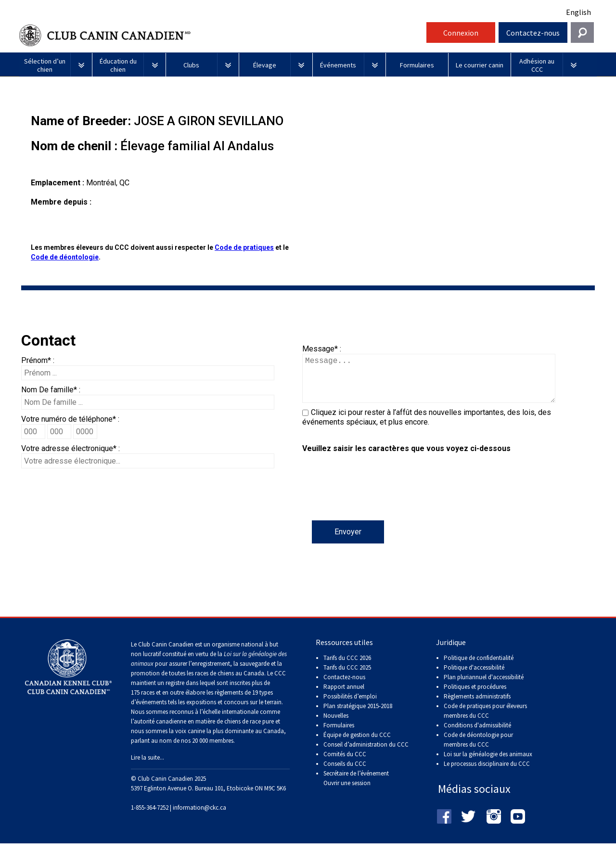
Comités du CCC (345, 764)
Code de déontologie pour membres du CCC (478, 749)
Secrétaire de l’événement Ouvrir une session (356, 788)
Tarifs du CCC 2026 (347, 667)
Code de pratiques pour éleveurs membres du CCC (485, 720)
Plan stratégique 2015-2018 (358, 716)
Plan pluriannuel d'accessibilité (484, 687)
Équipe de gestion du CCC (357, 744)
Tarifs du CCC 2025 (347, 677)
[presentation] (375, 502)
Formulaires (339, 735)
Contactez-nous (533, 33)
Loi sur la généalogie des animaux (488, 764)
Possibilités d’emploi (350, 706)
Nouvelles (336, 725)
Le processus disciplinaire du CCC (487, 773)
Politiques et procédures (475, 696)
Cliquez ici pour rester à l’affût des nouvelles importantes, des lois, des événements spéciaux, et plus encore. (427, 427)
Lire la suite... (148, 767)
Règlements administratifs (477, 706)
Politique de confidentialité (479, 667)
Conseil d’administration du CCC (366, 754)
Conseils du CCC (345, 773)
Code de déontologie (65, 257)
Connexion (461, 33)
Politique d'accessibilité (474, 677)
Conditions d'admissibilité (477, 735)
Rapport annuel (344, 696)
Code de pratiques (244, 247)
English (578, 12)
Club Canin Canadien (221, 35)
